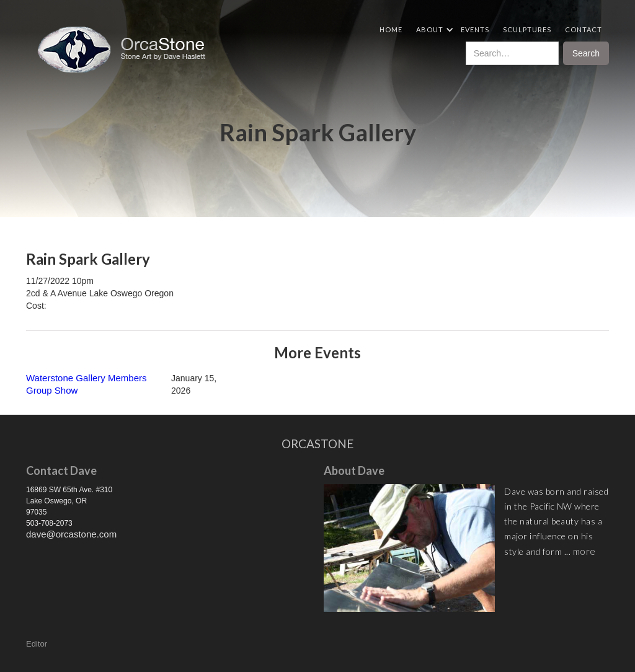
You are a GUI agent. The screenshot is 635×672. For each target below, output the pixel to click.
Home (391, 29)
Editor (37, 644)
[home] (126, 50)
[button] (432, 29)
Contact (584, 29)
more (584, 551)
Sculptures (527, 29)
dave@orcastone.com (71, 534)
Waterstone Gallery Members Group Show (87, 384)
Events (475, 29)
